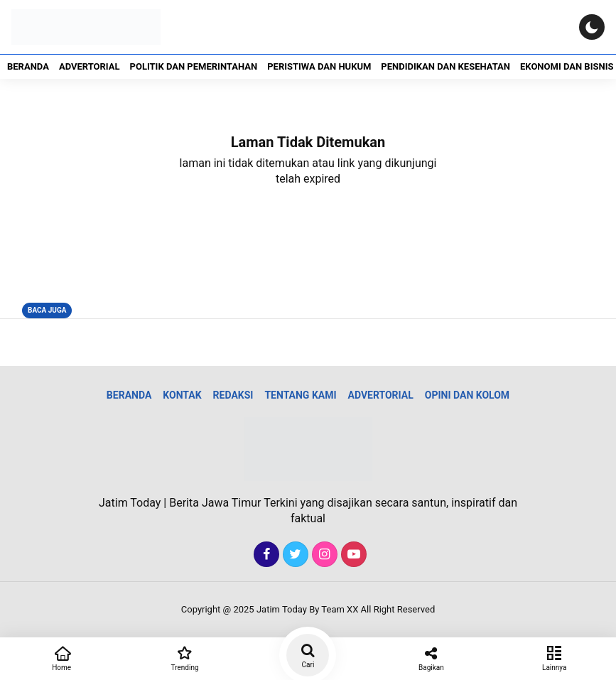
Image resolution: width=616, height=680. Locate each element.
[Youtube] (352, 555)
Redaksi (233, 395)
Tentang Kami (300, 395)
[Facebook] (265, 555)
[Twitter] (294, 555)
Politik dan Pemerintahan (194, 66)
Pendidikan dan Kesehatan (445, 66)
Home (61, 657)
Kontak (182, 395)
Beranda (28, 66)
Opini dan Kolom (467, 395)
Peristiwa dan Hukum (319, 66)
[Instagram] (323, 555)
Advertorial (90, 66)
